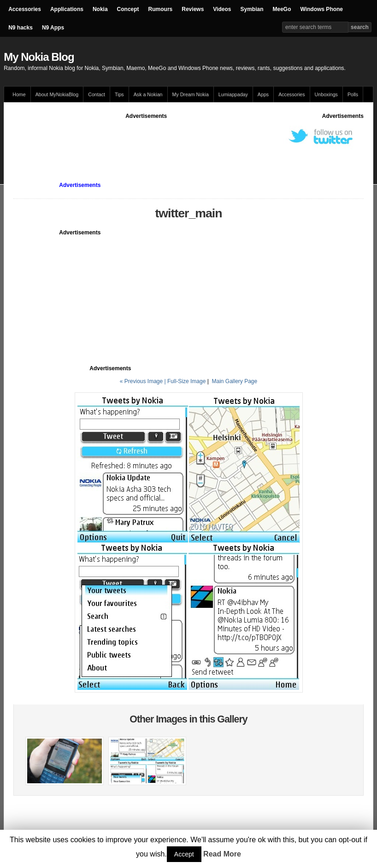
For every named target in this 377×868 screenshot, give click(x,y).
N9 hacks (21, 28)
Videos (222, 9)
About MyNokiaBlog (57, 94)
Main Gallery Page (234, 381)
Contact (97, 94)
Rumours (161, 9)
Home (19, 94)
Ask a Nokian (148, 94)
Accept (184, 854)
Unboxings (326, 94)
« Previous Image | (144, 381)
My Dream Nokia (191, 94)
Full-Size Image (186, 381)
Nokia (100, 9)
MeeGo (282, 9)
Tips (119, 94)
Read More (222, 854)
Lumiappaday (233, 94)
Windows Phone (321, 9)
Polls (353, 94)
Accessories (25, 9)
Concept (128, 9)
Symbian (252, 9)
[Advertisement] (181, 141)
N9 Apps (53, 28)
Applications (67, 9)
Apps (263, 94)
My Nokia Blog (39, 57)
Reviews (193, 9)
